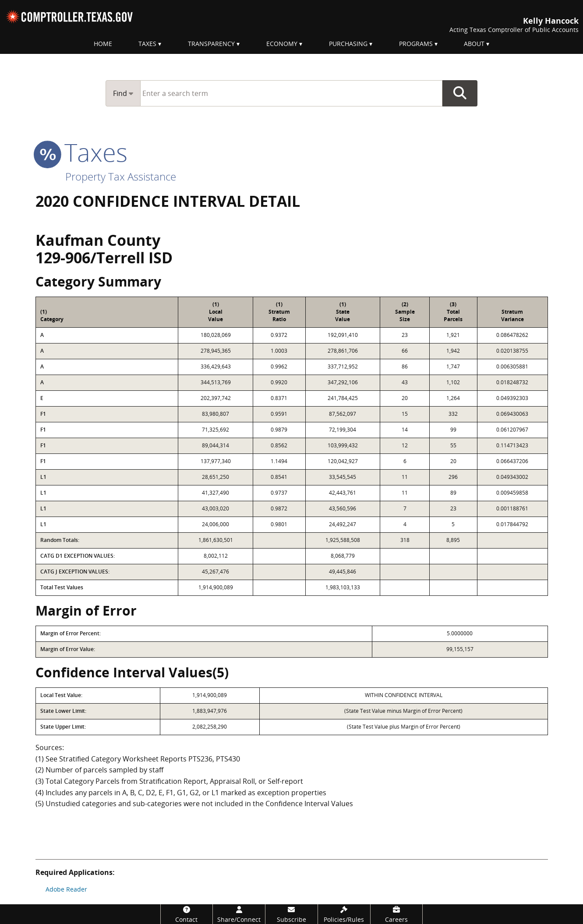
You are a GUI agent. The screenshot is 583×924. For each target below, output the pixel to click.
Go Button (460, 93)
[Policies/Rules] (344, 914)
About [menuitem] (474, 44)
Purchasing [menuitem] (348, 44)
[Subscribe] (291, 914)
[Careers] (397, 914)
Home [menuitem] (103, 44)
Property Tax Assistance (121, 176)
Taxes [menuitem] (147, 44)
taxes (81, 152)
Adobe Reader (66, 889)
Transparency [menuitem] (211, 44)
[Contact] (187, 914)
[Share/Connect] (239, 914)
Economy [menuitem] (282, 44)
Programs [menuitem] (416, 44)
